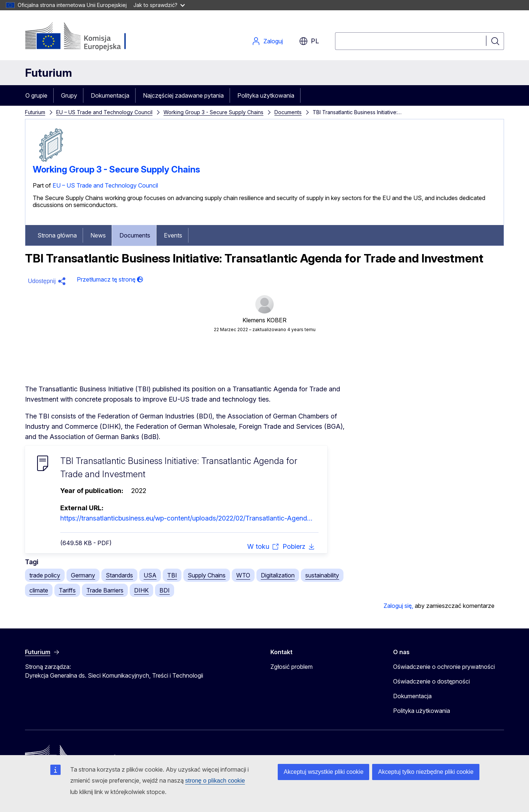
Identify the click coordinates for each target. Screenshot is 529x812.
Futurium (48, 73)
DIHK (141, 590)
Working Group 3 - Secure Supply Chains (213, 112)
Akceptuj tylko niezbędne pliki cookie (426, 772)
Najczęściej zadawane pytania (183, 95)
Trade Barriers (105, 590)
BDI (165, 590)
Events (173, 235)
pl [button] (309, 41)
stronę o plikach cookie (215, 781)
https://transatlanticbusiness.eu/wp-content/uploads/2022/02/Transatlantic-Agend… (186, 518)
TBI (172, 575)
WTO (243, 575)
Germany (83, 575)
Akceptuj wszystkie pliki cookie (323, 772)
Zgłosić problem (292, 667)
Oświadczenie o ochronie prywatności (444, 667)
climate (39, 590)
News (98, 235)
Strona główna (57, 235)
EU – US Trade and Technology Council (104, 112)
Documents (288, 112)
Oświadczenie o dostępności (431, 681)
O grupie (36, 95)
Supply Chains (207, 575)
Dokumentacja (110, 95)
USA (150, 575)
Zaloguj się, (398, 606)
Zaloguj (267, 41)
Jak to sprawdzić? (159, 5)
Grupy (69, 95)
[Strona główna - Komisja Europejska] (84, 37)
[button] (48, 281)
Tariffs (67, 590)
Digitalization (278, 575)
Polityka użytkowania (266, 95)
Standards (119, 575)
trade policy (45, 575)
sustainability (322, 575)
